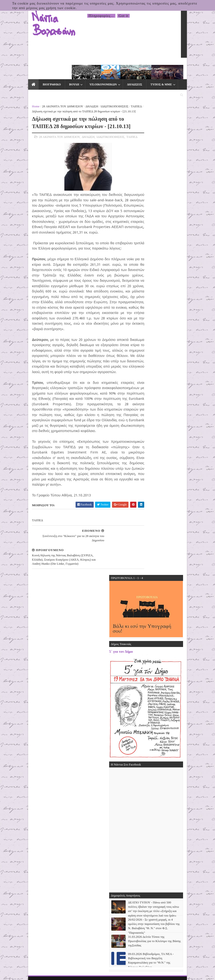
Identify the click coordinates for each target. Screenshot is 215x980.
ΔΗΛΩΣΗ (71, 90)
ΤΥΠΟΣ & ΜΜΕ (140, 67)
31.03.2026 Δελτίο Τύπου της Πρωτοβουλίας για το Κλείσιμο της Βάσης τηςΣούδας (175, 858)
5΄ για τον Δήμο (142, 569)
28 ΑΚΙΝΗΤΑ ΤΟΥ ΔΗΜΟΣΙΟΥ (42, 90)
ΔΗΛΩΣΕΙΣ (113, 67)
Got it (124, 16)
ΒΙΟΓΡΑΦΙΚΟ (31, 67)
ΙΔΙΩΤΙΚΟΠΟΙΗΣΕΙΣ (94, 90)
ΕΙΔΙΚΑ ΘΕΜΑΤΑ (172, 67)
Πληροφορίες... (101, 16)
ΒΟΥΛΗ (53, 67)
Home (15, 90)
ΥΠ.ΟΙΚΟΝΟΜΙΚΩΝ (82, 67)
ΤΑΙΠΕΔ (116, 90)
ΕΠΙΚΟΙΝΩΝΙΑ (45, 78)
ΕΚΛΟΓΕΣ (18, 78)
